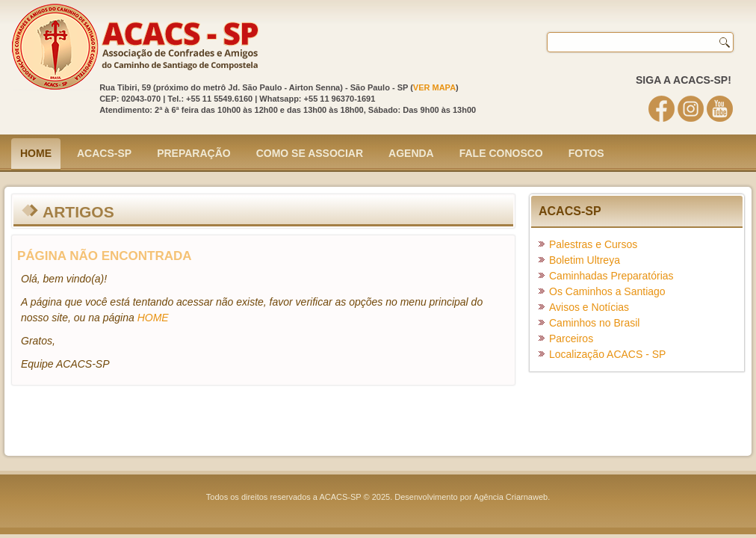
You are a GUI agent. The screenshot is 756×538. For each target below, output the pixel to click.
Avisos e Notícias (589, 307)
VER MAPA (434, 87)
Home (36, 153)
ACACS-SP (104, 153)
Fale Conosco (501, 153)
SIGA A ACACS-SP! (684, 80)
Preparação (194, 153)
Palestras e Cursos (593, 244)
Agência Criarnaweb (511, 497)
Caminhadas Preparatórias (611, 276)
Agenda (411, 153)
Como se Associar (310, 153)
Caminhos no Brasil (594, 323)
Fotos (586, 153)
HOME (153, 318)
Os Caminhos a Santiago (607, 291)
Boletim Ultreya (585, 260)
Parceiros (571, 338)
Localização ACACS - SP (607, 354)
